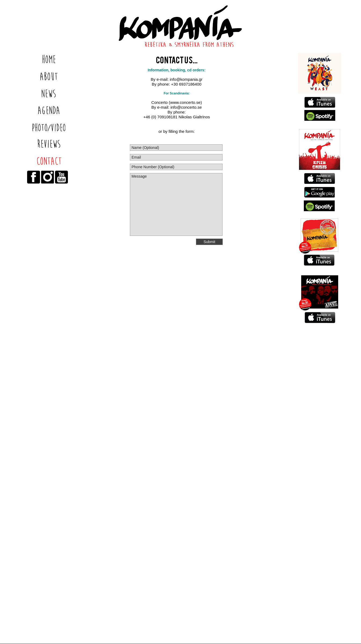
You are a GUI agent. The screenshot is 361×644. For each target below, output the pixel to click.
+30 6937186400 (186, 84)
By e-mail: (160, 79)
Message (176, 204)
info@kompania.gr (185, 79)
